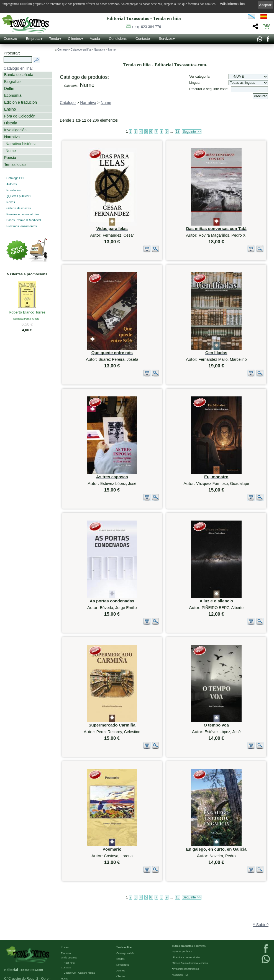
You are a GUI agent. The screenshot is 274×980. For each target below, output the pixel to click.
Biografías (13, 82)
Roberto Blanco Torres (27, 313)
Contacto (143, 39)
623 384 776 (147, 27)
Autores (11, 184)
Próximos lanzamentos (22, 226)
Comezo (10, 39)
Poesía (10, 158)
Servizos (166, 39)
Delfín (9, 88)
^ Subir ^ (261, 867)
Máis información (232, 4)
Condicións (118, 39)
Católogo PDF (181, 931)
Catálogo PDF (16, 178)
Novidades (13, 190)
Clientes (74, 39)
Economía (13, 95)
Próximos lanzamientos (186, 925)
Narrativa (12, 137)
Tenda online (124, 903)
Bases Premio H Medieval (24, 220)
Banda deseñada (19, 75)
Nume (11, 151)
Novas (11, 202)
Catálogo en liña (81, 50)
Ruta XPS (69, 919)
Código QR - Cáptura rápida (79, 929)
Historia (11, 123)
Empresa (33, 39)
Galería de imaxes (19, 208)
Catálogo (68, 103)
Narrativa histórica (21, 144)
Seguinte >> (192, 132)
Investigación (15, 130)
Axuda (95, 39)
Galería (65, 940)
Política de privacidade (74, 964)
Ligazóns (66, 952)
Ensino (10, 109)
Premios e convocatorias (23, 214)
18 (177, 132)
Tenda (54, 39)
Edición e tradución (21, 102)
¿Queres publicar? (19, 196)
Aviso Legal (67, 958)
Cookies (66, 975)
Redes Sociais (69, 946)
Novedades (123, 921)
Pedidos (121, 938)
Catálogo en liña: (18, 68)
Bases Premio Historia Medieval (191, 919)
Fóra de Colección (20, 116)
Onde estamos (69, 913)
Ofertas (121, 915)
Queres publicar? (183, 907)
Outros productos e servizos (189, 902)
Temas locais (15, 164)
